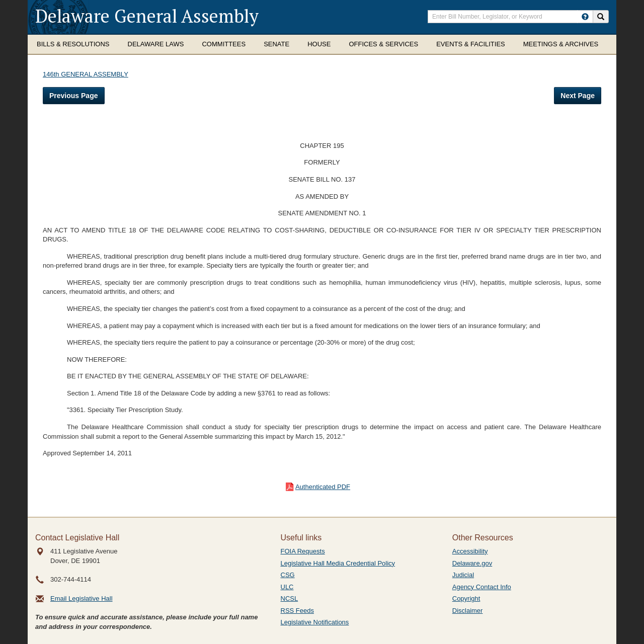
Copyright (466, 598)
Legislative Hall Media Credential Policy (338, 563)
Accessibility (470, 551)
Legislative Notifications (315, 622)
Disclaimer (468, 611)
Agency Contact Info (482, 587)
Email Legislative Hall (82, 598)
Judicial (463, 575)
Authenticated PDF (323, 487)
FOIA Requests (303, 551)
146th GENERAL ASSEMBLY (86, 74)
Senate (276, 44)
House (319, 44)
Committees (224, 44)
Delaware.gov (472, 563)
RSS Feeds (297, 611)
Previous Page (74, 96)
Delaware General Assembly (147, 16)
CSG (288, 575)
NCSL (290, 598)
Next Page (578, 96)
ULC (287, 587)
